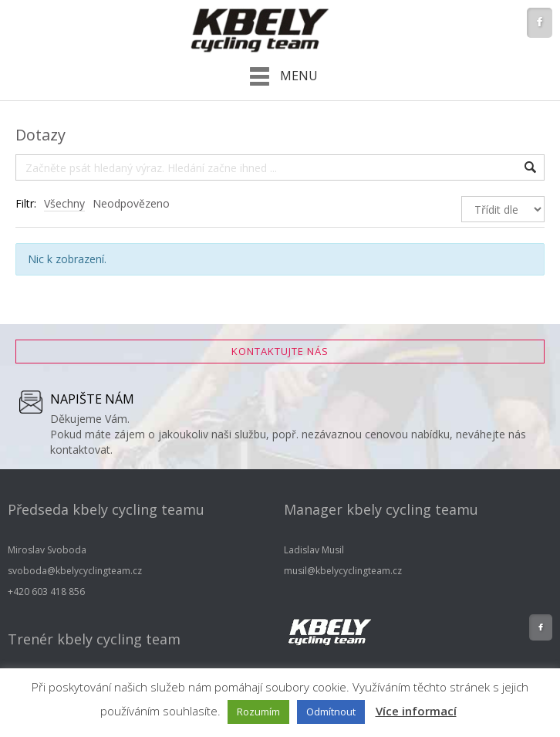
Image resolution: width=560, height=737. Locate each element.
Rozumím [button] (258, 712)
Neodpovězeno (131, 203)
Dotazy (40, 135)
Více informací (416, 711)
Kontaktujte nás (280, 351)
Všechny (64, 203)
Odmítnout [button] (331, 712)
